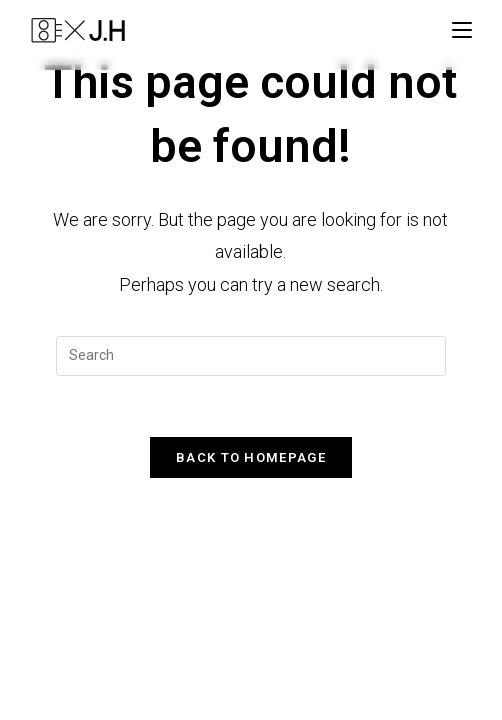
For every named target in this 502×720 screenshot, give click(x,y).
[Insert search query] (251, 356)
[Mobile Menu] (462, 29)
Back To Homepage (251, 457)
